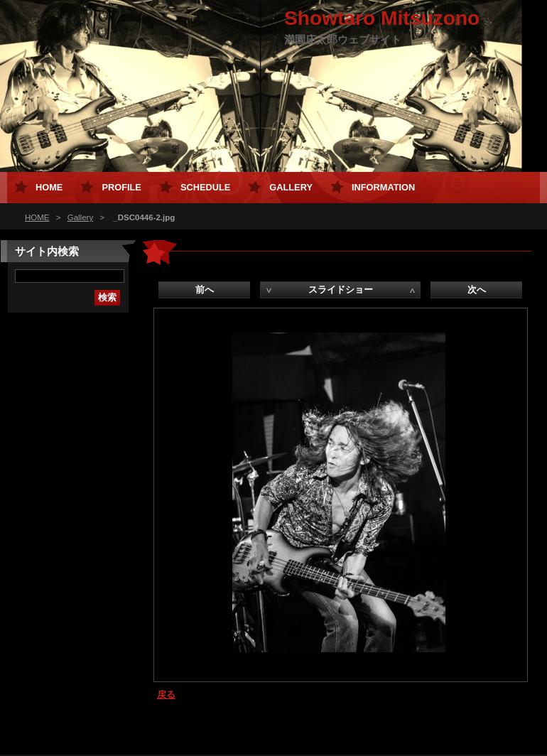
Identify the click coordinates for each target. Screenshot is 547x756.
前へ (205, 290)
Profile (121, 187)
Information (383, 187)
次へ (477, 290)
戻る (166, 695)
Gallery (80, 217)
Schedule (205, 187)
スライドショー (341, 290)
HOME (37, 217)
